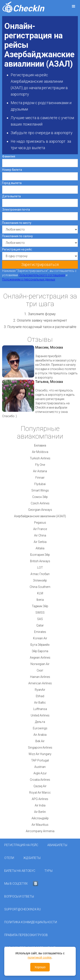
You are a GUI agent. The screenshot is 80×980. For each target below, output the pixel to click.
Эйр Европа (40, 651)
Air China (40, 535)
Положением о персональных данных (29, 279)
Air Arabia (40, 735)
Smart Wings (40, 490)
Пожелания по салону (17, 236)
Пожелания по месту (17, 223)
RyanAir (40, 690)
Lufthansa (40, 709)
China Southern (40, 587)
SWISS (40, 613)
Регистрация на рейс (21, 845)
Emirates (40, 632)
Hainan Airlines (40, 677)
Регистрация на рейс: (17, 249)
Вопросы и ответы (19, 896)
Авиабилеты (57, 845)
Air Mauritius (40, 825)
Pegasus (40, 523)
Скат (40, 670)
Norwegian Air (40, 664)
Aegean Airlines (40, 658)
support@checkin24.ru (23, 909)
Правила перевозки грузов (26, 935)
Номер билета (12, 170)
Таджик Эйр (40, 606)
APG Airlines (40, 799)
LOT (40, 568)
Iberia (40, 600)
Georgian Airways (40, 510)
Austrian (40, 767)
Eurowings (40, 728)
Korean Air (40, 638)
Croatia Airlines (40, 780)
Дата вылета (11, 196)
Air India (40, 805)
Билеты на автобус (20, 871)
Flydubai (40, 484)
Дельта (40, 722)
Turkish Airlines (40, 458)
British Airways (40, 561)
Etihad (40, 696)
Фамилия (9, 156)
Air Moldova (40, 452)
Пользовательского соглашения (42, 275)
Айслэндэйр (40, 818)
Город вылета (12, 183)
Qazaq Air (40, 786)
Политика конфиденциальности (31, 922)
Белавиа (40, 445)
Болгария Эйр (40, 555)
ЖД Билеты (32, 858)
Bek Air (40, 741)
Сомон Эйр (40, 497)
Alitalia (40, 548)
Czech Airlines (40, 503)
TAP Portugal (40, 760)
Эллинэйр (40, 580)
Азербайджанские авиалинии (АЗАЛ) (40, 516)
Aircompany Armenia (40, 831)
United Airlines (40, 715)
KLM (40, 593)
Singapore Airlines (40, 748)
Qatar (40, 625)
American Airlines (40, 683)
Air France (40, 529)
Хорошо (40, 967)
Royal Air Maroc (40, 793)
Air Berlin (40, 812)
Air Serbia (40, 542)
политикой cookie (40, 958)
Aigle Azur (40, 773)
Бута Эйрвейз (40, 645)
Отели (9, 858)
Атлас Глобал (40, 574)
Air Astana (40, 471)
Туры (48, 871)
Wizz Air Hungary (40, 754)
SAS (40, 619)
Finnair (40, 478)
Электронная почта (16, 210)
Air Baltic (40, 703)
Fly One (40, 465)
